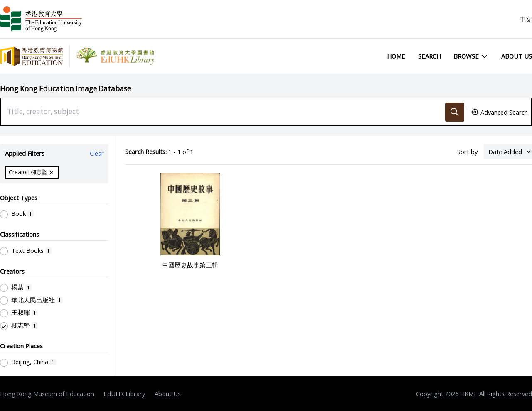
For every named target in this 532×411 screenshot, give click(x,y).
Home (396, 56)
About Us (517, 56)
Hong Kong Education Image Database (65, 89)
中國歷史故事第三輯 (190, 265)
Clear (97, 153)
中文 (526, 19)
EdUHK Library (124, 394)
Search (430, 56)
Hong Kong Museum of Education (47, 394)
